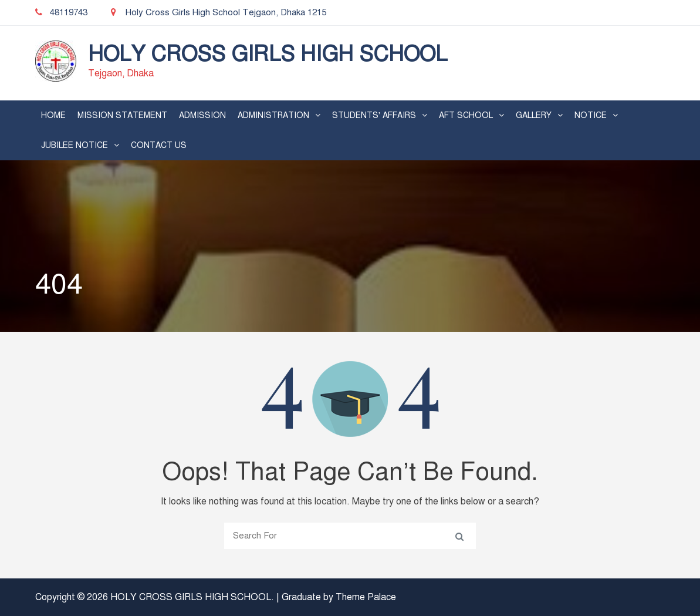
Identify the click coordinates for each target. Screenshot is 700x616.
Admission (202, 115)
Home (53, 115)
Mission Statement (122, 115)
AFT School (466, 115)
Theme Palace (366, 597)
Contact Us (159, 145)
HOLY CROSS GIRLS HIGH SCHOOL (268, 54)
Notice (591, 115)
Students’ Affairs (374, 115)
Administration (273, 115)
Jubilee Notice (75, 145)
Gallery (534, 115)
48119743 (61, 12)
